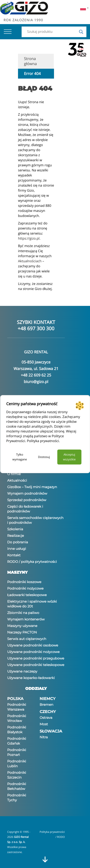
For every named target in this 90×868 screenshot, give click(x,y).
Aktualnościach (30, 261)
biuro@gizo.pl (36, 382)
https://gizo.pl (29, 239)
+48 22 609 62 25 (36, 375)
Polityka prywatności (43, 441)
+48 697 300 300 (36, 328)
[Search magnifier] (81, 32)
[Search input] (52, 32)
